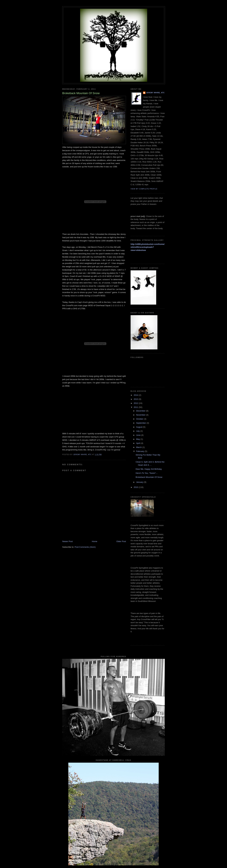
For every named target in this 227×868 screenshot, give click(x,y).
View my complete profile (144, 189)
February (141, 451)
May (138, 439)
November (141, 415)
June (139, 435)
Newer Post (67, 541)
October (140, 419)
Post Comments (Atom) (85, 547)
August (140, 427)
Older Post (121, 541)
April (138, 443)
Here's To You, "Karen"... (147, 473)
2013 (136, 399)
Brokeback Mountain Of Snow (149, 477)
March (139, 447)
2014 (136, 395)
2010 (136, 487)
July (138, 431)
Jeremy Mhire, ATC (155, 93)
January (140, 482)
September (141, 423)
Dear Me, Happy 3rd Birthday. (149, 469)
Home (95, 541)
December (141, 411)
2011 (136, 407)
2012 (136, 403)
